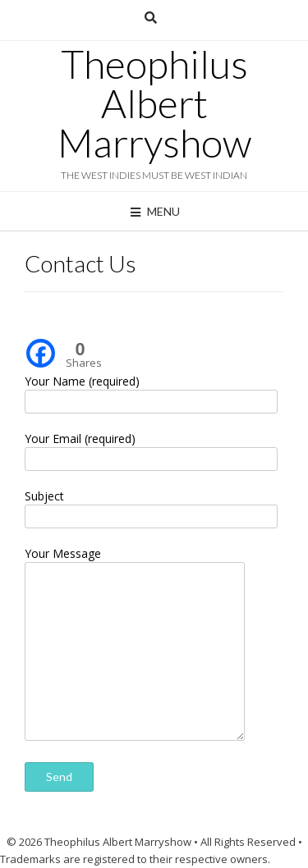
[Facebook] (41, 341)
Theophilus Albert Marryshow (154, 103)
